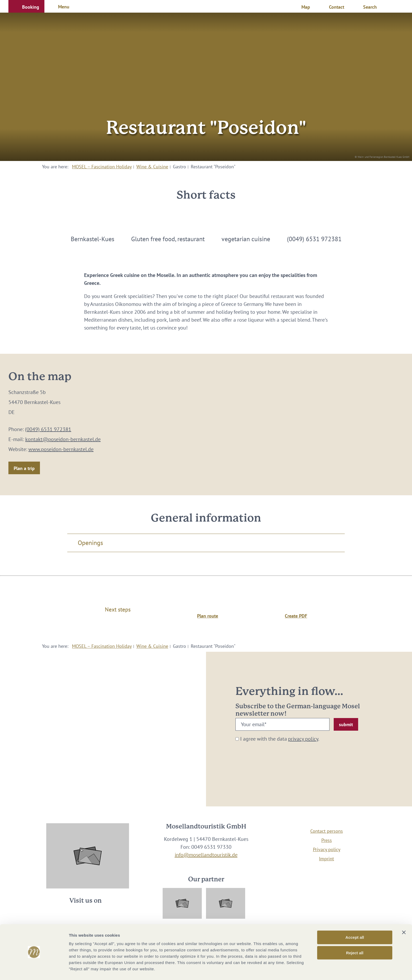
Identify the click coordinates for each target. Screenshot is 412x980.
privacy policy (303, 739)
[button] (26, 6)
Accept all (355, 921)
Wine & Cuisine (152, 167)
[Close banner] (404, 916)
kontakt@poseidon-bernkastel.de (63, 439)
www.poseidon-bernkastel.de (61, 449)
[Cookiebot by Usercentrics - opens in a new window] (34, 970)
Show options (277, 970)
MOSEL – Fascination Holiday (102, 167)
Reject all (355, 937)
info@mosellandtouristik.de (206, 855)
